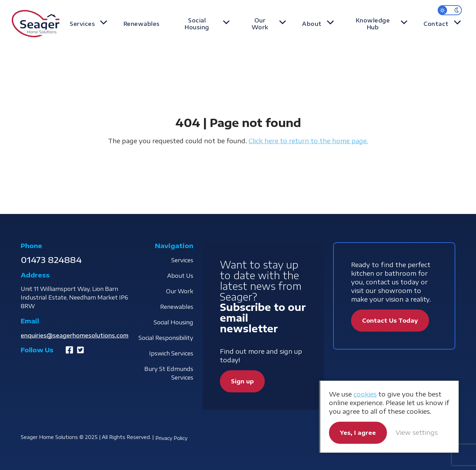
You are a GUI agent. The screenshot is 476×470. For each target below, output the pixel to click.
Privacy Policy (171, 438)
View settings (417, 432)
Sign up (242, 381)
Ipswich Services (171, 353)
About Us (180, 276)
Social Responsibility (166, 338)
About (319, 24)
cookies (365, 394)
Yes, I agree (358, 433)
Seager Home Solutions (36, 24)
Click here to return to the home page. (308, 141)
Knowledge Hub (378, 24)
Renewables (151, 24)
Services (95, 24)
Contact (440, 24)
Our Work (269, 24)
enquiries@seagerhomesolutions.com (75, 335)
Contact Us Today (390, 321)
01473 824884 (51, 260)
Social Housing (208, 24)
